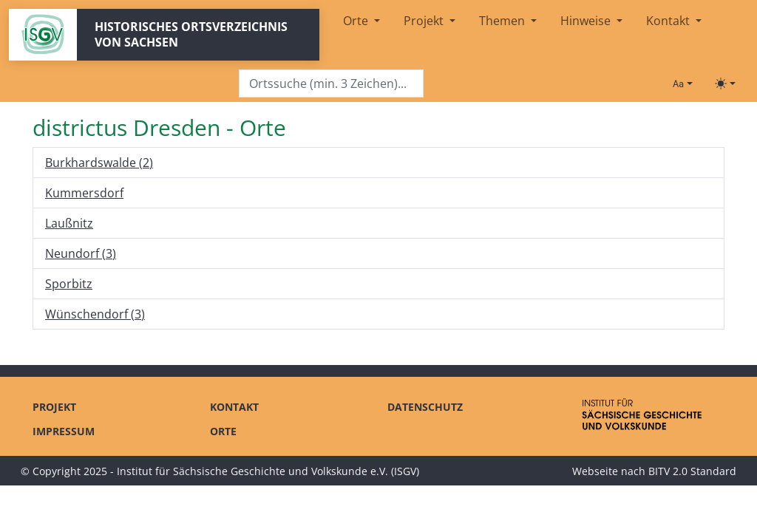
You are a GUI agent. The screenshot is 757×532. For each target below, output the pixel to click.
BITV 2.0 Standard (692, 471)
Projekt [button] (425, 21)
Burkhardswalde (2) (99, 163)
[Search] (331, 84)
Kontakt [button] (669, 21)
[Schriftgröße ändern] (682, 83)
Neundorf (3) (81, 253)
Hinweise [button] (587, 21)
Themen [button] (503, 21)
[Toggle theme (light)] (725, 83)
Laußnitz (69, 223)
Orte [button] (357, 21)
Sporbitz (69, 284)
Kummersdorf (84, 193)
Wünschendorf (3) (95, 314)
